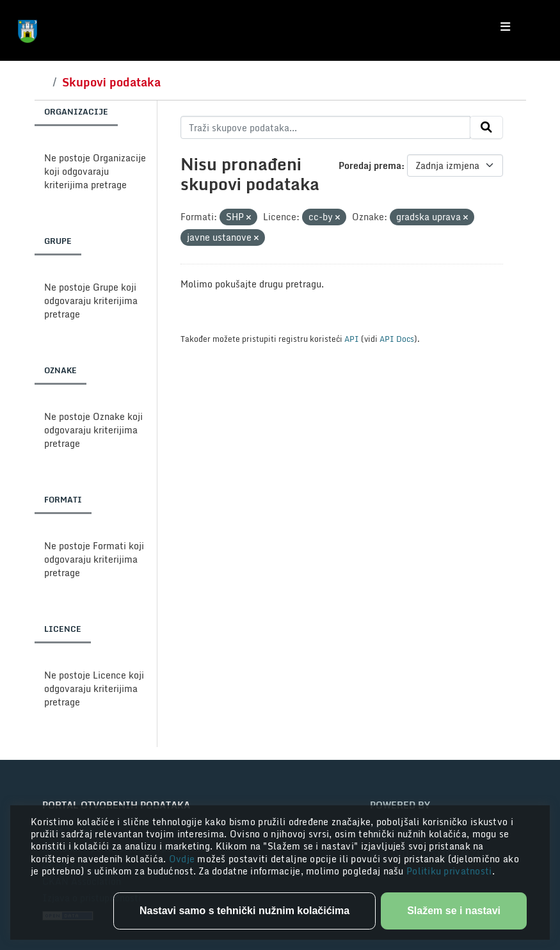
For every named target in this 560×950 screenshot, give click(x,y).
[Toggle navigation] (505, 27)
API (352, 339)
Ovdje (183, 859)
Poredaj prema (370, 165)
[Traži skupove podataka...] (325, 127)
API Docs (397, 339)
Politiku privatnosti (449, 871)
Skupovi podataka (111, 82)
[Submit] (486, 127)
